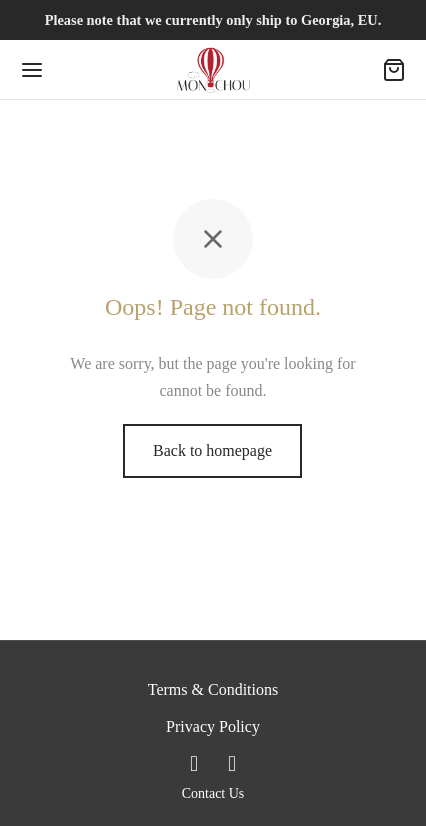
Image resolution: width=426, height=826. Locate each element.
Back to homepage (212, 450)
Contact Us (213, 793)
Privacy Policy (213, 726)
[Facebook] (194, 763)
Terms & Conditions (213, 689)
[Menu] (32, 70)
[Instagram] (232, 763)
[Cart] (394, 70)
